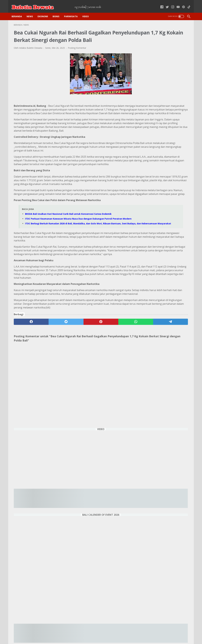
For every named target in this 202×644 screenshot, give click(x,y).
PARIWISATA (73, 11)
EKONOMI (45, 11)
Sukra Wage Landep (165, 586)
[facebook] (25, 385)
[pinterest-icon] (181, 4)
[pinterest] (72, 385)
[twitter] (49, 385)
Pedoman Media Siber (119, 633)
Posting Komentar (77, 52)
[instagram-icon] (171, 4)
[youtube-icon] (176, 4)
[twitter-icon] (165, 4)
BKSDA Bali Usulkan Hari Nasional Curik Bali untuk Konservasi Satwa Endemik (68, 248)
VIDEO (88, 11)
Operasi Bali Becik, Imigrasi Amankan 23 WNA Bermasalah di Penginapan (164, 500)
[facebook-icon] (160, 4)
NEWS (32, 11)
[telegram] (119, 385)
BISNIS (58, 11)
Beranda (19, 11)
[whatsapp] (96, 385)
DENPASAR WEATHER (165, 605)
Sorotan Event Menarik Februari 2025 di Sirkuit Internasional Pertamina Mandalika (164, 452)
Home (58, 633)
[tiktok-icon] (187, 4)
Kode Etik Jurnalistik (95, 633)
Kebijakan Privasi (73, 633)
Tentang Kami (141, 633)
